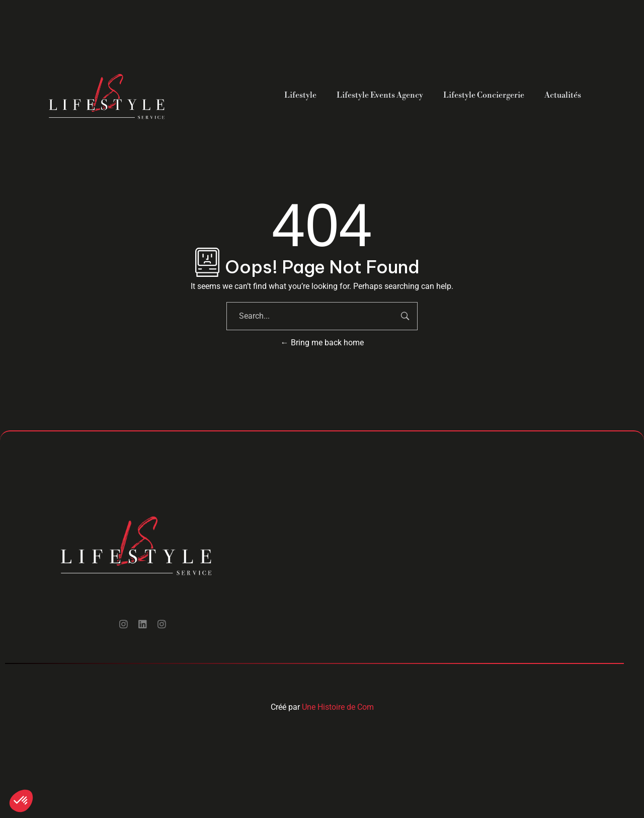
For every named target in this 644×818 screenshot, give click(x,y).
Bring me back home (322, 343)
